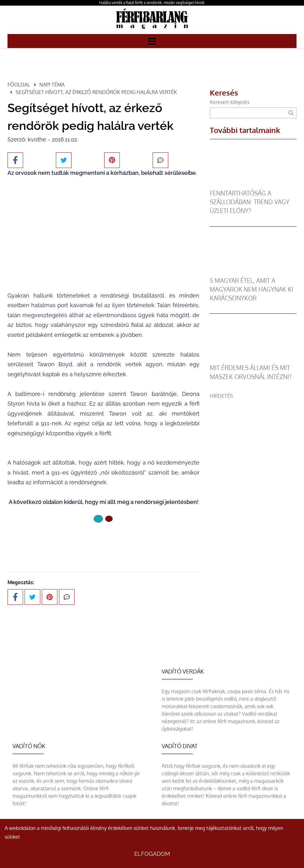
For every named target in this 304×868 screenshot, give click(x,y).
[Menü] (152, 41)
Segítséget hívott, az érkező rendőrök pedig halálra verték (96, 92)
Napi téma (52, 85)
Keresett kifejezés (230, 102)
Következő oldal (104, 540)
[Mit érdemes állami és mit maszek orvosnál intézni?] (253, 360)
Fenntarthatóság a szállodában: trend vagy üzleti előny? (250, 202)
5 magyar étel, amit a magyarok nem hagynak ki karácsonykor (251, 289)
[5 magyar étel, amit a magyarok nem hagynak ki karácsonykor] (253, 273)
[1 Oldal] (109, 519)
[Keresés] (291, 113)
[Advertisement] (253, 439)
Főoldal (19, 85)
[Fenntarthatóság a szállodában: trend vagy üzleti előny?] (253, 185)
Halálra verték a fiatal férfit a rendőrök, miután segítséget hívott (152, 3)
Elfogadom (152, 854)
